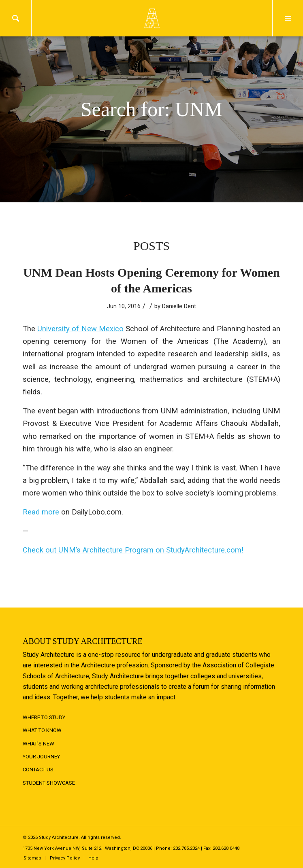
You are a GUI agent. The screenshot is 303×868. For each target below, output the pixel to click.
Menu (288, 18)
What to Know (42, 730)
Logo (151, 18)
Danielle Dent (179, 306)
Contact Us (38, 770)
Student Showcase (49, 783)
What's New (38, 744)
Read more (41, 512)
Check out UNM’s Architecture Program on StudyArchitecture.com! (133, 550)
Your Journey (41, 757)
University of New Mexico (80, 329)
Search (16, 18)
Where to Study (44, 717)
